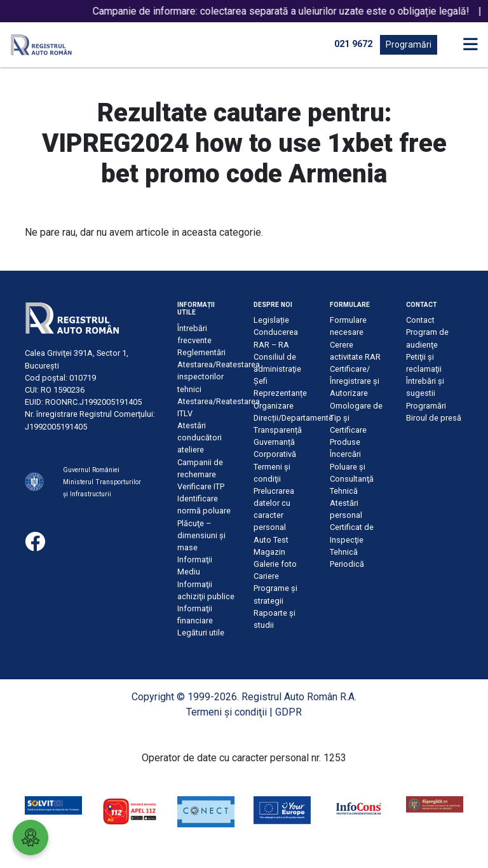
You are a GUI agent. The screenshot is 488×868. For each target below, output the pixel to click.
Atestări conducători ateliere (200, 437)
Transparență (278, 430)
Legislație (271, 320)
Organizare (274, 406)
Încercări (345, 454)
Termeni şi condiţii (227, 712)
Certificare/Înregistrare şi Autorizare (355, 381)
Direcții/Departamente (293, 418)
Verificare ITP (201, 486)
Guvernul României (91, 470)
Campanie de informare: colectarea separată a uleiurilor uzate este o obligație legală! (291, 11)
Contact (420, 320)
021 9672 (353, 44)
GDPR (288, 712)
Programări (409, 44)
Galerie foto (275, 564)
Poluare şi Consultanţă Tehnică (352, 479)
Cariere (266, 576)
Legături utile (201, 633)
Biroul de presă (434, 418)
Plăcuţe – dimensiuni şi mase (201, 535)
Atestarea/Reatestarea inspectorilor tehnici (219, 376)
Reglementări (201, 352)
